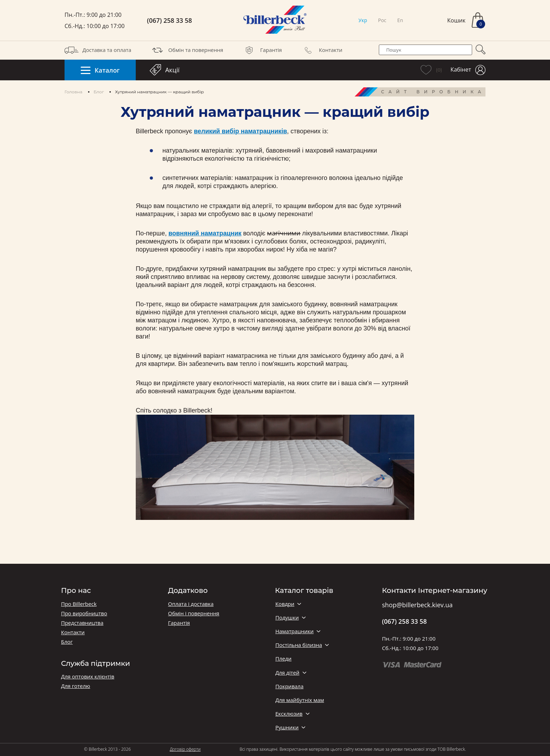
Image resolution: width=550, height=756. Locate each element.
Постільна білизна (299, 645)
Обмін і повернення (194, 613)
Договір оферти (185, 749)
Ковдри (285, 604)
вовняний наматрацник (205, 233)
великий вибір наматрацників (241, 131)
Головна (73, 92)
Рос (382, 20)
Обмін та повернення (187, 50)
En (400, 20)
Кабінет (468, 70)
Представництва (82, 623)
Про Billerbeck (79, 604)
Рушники (287, 727)
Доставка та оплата (98, 50)
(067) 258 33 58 (169, 21)
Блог (99, 92)
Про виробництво (84, 613)
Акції (165, 70)
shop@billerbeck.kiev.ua (417, 605)
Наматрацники (294, 631)
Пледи (283, 659)
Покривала (289, 686)
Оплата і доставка (191, 604)
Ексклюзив (289, 714)
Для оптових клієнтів (88, 677)
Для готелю (76, 686)
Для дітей (287, 673)
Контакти (322, 50)
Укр (363, 20)
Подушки (287, 618)
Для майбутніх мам (300, 700)
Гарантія (262, 50)
